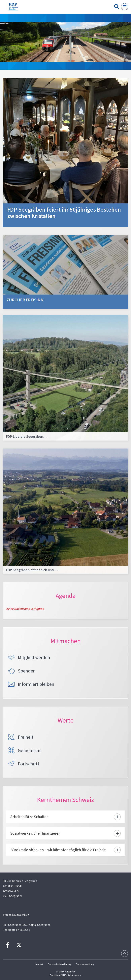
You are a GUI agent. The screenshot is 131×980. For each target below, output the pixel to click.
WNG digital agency (71, 975)
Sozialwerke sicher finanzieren (35, 833)
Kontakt (39, 964)
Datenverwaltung (85, 964)
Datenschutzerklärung (59, 964)
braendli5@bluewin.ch (16, 915)
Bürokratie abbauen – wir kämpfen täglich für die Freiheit (58, 850)
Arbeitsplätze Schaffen (29, 817)
